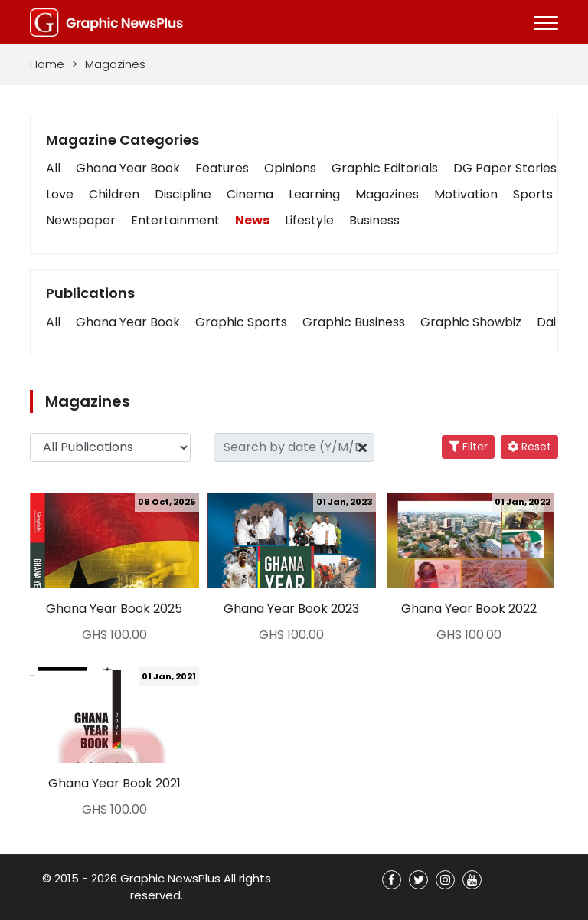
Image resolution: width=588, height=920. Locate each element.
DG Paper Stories (505, 168)
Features (222, 168)
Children (114, 194)
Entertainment (175, 220)
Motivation (466, 194)
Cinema (250, 194)
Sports (533, 194)
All (53, 168)
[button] (53, 322)
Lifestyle (309, 220)
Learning (314, 194)
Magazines (387, 194)
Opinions (290, 168)
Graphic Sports (241, 322)
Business (374, 220)
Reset (529, 447)
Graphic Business (354, 322)
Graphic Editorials (385, 168)
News (252, 220)
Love (60, 194)
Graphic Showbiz (471, 322)
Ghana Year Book (128, 168)
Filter (468, 447)
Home (47, 64)
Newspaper (81, 220)
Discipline (183, 194)
